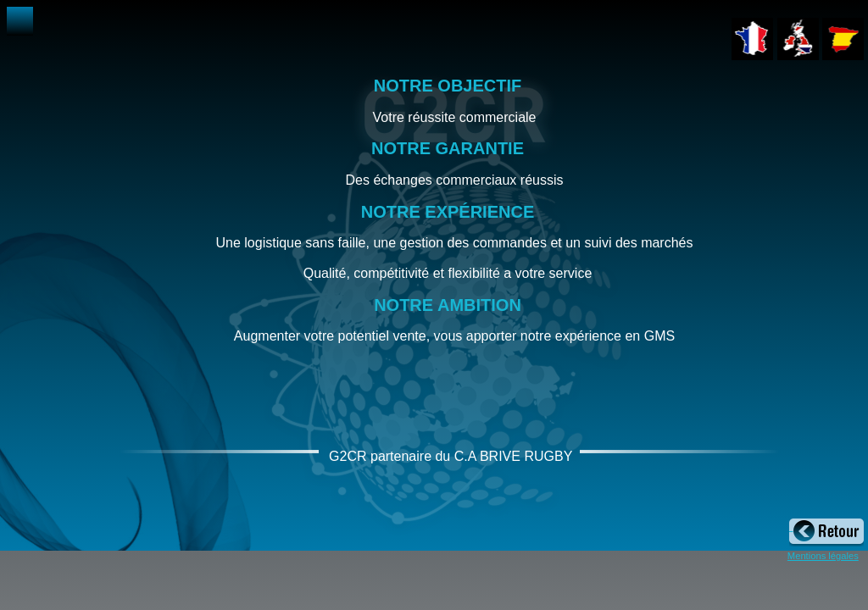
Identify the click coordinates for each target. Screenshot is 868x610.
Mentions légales (823, 556)
